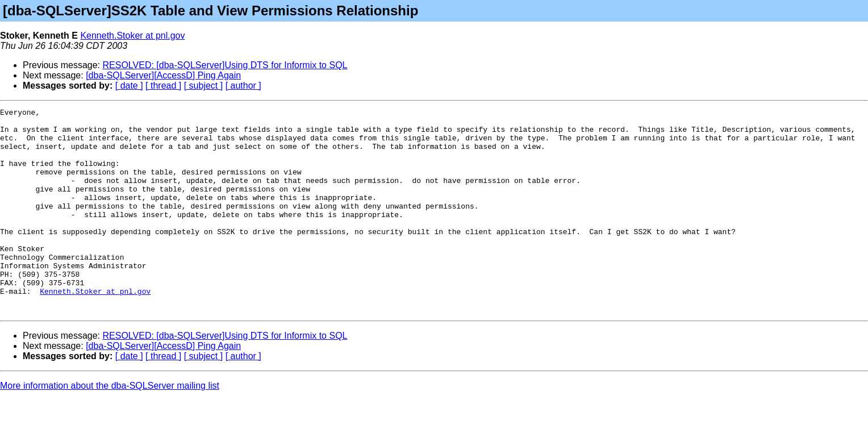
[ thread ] (163, 86)
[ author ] (243, 86)
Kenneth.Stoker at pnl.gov (132, 36)
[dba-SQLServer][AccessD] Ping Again (163, 75)
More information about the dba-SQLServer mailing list (110, 427)
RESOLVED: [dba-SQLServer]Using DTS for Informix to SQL (225, 65)
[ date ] (129, 86)
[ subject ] (203, 86)
